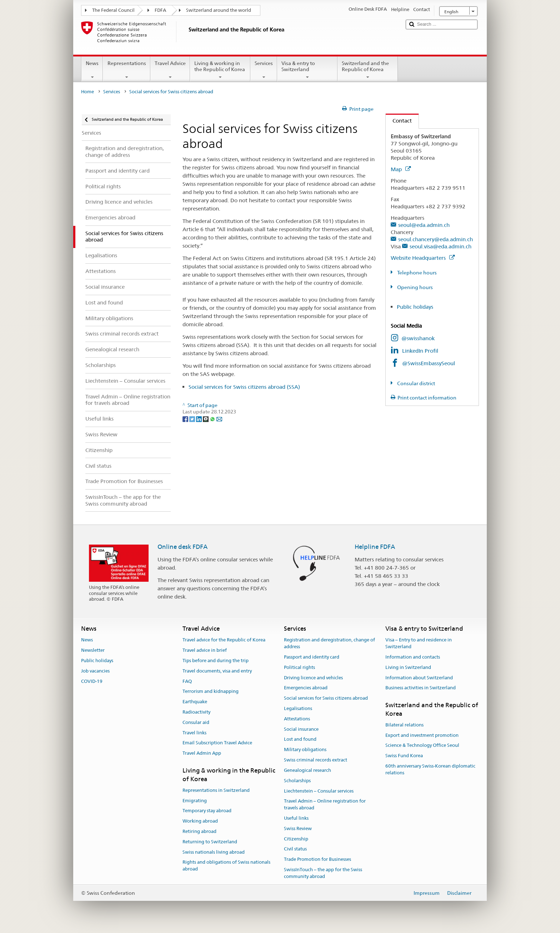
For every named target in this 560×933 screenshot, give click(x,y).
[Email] (219, 418)
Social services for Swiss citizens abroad (326, 698)
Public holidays (415, 307)
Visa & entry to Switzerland (307, 70)
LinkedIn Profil (420, 351)
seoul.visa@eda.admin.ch (441, 246)
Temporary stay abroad (207, 811)
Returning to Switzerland (210, 842)
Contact (399, 121)
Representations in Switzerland (216, 790)
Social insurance (301, 729)
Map (401, 169)
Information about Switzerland (419, 678)
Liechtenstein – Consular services (319, 791)
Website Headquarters (423, 258)
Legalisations (298, 708)
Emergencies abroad (306, 688)
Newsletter (93, 650)
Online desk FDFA (182, 547)
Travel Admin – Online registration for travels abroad (325, 805)
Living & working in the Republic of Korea (220, 70)
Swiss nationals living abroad (214, 852)
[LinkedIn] (199, 418)
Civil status (295, 849)
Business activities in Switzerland (421, 688)
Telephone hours (416, 273)
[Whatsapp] (213, 418)
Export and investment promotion (422, 735)
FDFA (160, 10)
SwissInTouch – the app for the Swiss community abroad (323, 873)
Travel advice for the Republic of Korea (224, 640)
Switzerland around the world (219, 10)
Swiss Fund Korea (404, 756)
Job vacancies (95, 671)
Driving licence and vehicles (313, 678)
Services (264, 70)
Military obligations (305, 750)
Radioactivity (196, 712)
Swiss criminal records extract (316, 760)
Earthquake (195, 702)
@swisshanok (418, 338)
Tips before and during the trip (216, 661)
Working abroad (200, 821)
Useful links (296, 818)
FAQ (187, 681)
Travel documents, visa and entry (217, 671)
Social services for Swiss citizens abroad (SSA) (244, 387)
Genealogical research (307, 770)
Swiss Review (298, 828)
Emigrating (195, 801)
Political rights (299, 667)
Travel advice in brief (205, 650)
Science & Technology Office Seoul (422, 746)
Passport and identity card (312, 657)
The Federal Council (113, 10)
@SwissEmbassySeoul (429, 363)
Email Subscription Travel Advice (217, 743)
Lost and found (300, 740)
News (92, 70)
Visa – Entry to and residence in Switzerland (419, 644)
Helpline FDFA (375, 547)
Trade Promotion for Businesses (317, 859)
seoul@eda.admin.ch (424, 225)
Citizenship (296, 839)
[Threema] (206, 418)
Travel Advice (170, 70)
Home (87, 92)
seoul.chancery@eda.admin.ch (436, 239)
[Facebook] (186, 418)
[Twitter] (193, 418)
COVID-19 (92, 681)
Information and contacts (413, 657)
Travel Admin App (202, 753)
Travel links (194, 733)
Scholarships (297, 781)
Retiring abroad (199, 831)
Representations (126, 70)
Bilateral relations (404, 725)
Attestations (297, 719)
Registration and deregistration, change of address (329, 644)
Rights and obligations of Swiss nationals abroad (226, 866)
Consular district (416, 383)
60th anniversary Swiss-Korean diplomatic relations (430, 769)
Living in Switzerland (408, 667)
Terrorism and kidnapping (211, 692)
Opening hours (414, 287)
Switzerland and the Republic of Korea (368, 70)
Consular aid (196, 722)
